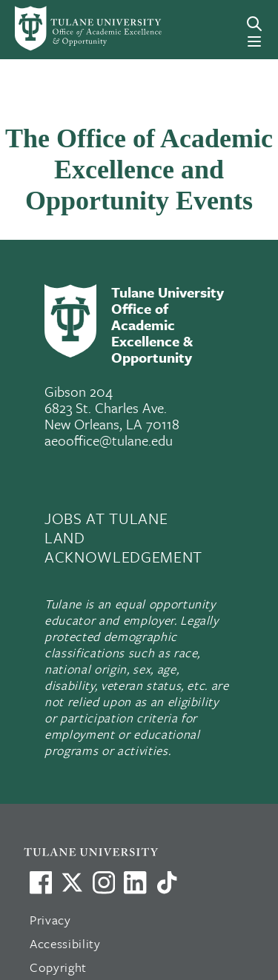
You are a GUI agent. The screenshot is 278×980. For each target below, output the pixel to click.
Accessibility (65, 943)
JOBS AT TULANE (106, 518)
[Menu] (254, 41)
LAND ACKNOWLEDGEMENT (123, 547)
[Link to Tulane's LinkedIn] (135, 882)
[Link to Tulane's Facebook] (104, 882)
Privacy (50, 920)
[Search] (254, 24)
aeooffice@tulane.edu (109, 440)
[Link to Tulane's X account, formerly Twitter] (72, 882)
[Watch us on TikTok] (167, 882)
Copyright (58, 967)
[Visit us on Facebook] (41, 882)
